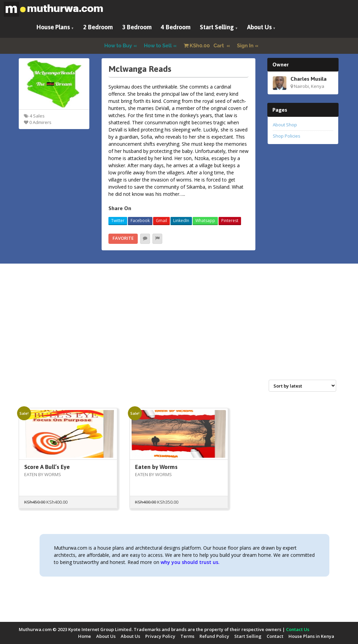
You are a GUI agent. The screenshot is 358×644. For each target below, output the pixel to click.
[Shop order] (302, 386)
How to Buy (118, 46)
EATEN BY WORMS (43, 474)
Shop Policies (287, 136)
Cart (205, 46)
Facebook (140, 221)
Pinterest (230, 221)
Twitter (118, 221)
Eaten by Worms (156, 467)
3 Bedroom (137, 27)
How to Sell (158, 46)
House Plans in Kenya (311, 636)
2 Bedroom (98, 27)
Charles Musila (309, 79)
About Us (259, 27)
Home (85, 636)
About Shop (285, 125)
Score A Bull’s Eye (47, 467)
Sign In (245, 46)
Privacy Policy (160, 636)
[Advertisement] (179, 329)
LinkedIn (181, 221)
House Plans (53, 27)
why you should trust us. (190, 562)
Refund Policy (214, 636)
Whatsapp (205, 221)
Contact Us (298, 629)
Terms (187, 636)
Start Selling (217, 27)
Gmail (161, 221)
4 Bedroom (176, 27)
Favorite (123, 238)
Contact (275, 636)
